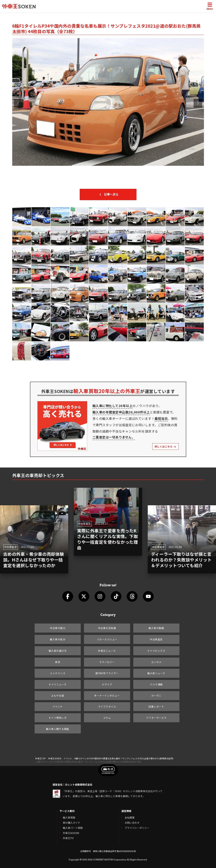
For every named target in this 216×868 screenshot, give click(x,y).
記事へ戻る (108, 194)
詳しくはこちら (166, 446)
